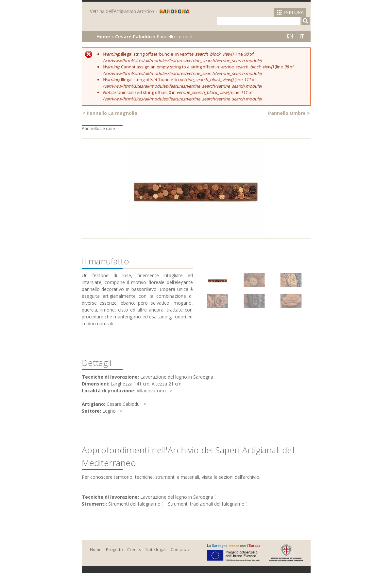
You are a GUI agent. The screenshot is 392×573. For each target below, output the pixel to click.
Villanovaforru (151, 391)
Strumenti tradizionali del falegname (206, 504)
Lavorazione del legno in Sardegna (177, 497)
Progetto (114, 549)
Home (103, 36)
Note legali (156, 549)
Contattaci (181, 549)
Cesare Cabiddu (133, 36)
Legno (109, 411)
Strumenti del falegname (134, 504)
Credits (134, 549)
